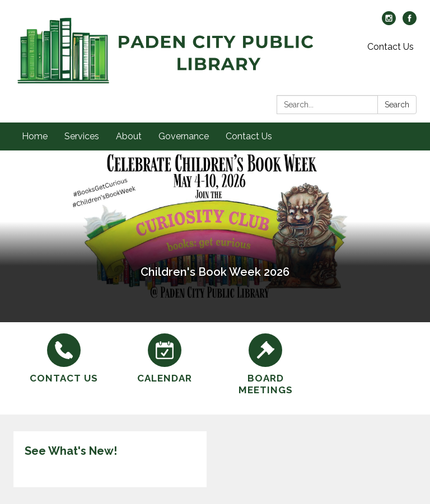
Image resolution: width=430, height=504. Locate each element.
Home (35, 136)
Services (82, 136)
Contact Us (391, 47)
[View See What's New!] (110, 451)
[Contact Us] (64, 359)
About (129, 136)
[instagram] (389, 22)
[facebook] (410, 22)
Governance (184, 136)
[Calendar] (165, 359)
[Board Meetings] (265, 365)
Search (397, 105)
